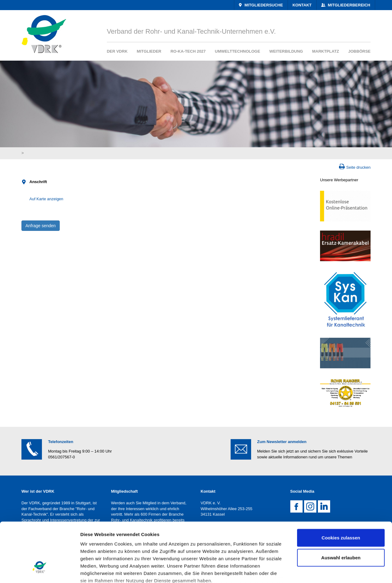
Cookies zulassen (341, 489)
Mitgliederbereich (349, 5)
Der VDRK (117, 51)
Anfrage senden (41, 226)
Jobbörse (359, 51)
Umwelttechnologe (238, 51)
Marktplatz (326, 51)
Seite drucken (359, 167)
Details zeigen (326, 571)
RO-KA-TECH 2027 (188, 51)
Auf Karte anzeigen (46, 199)
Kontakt (302, 5)
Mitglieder (149, 51)
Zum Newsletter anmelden (282, 442)
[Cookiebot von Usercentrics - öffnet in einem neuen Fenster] (40, 571)
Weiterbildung (286, 51)
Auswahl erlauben (341, 509)
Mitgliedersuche (263, 5)
